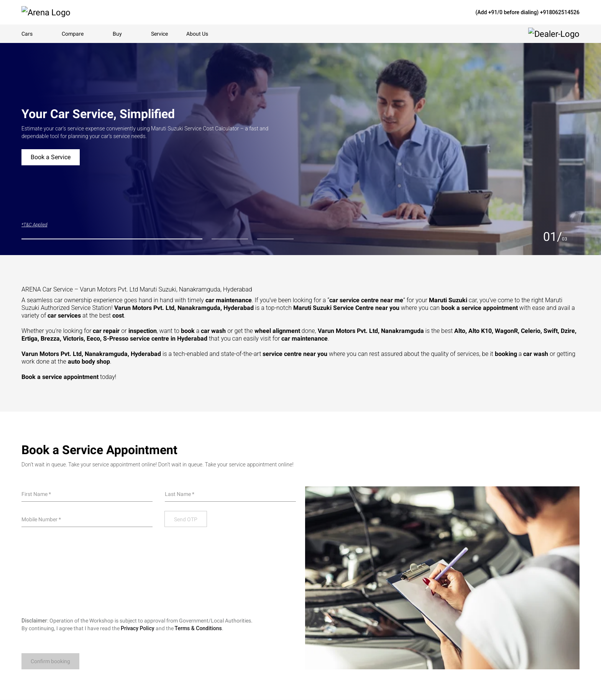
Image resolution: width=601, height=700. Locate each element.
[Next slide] (575, 237)
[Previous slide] (535, 237)
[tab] (112, 239)
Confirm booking (50, 661)
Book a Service (51, 157)
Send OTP (186, 519)
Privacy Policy (138, 628)
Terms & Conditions (198, 628)
